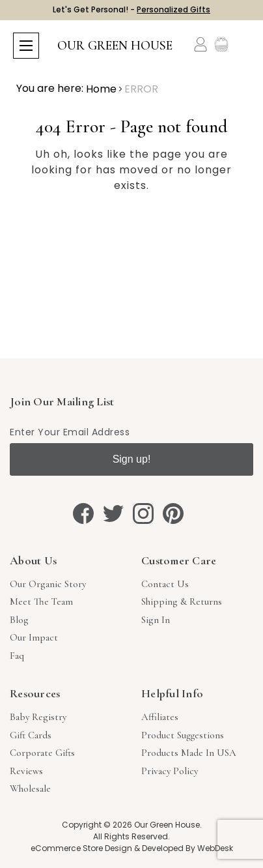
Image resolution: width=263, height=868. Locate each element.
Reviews (26, 771)
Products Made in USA (189, 753)
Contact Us (165, 584)
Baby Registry (38, 717)
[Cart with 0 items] (242, 45)
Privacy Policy (170, 771)
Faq (17, 656)
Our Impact (34, 637)
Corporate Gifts (42, 753)
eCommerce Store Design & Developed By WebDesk (132, 848)
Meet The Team (41, 601)
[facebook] (83, 514)
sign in (156, 620)
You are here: (50, 88)
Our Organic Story (48, 584)
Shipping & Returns (182, 601)
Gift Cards (31, 735)
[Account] (201, 44)
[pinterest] (173, 514)
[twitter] (113, 514)
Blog (19, 620)
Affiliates (160, 717)
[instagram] (143, 514)
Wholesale (30, 788)
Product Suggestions (183, 735)
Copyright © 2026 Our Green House (131, 825)
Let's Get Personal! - (131, 9)
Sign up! (132, 459)
